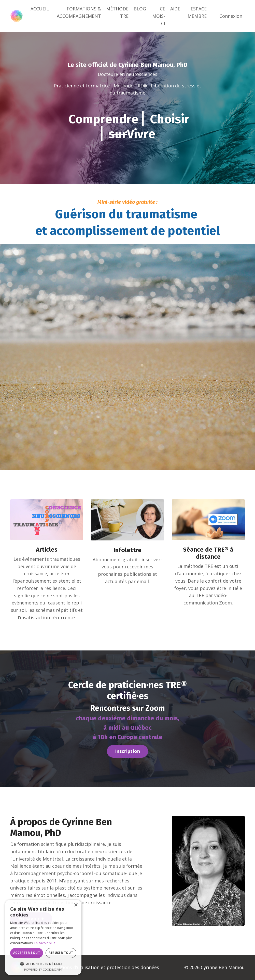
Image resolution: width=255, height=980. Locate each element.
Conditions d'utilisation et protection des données (104, 968)
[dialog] (43, 937)
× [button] (76, 905)
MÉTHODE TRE (117, 12)
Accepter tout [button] (27, 953)
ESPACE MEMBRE (197, 12)
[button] (43, 964)
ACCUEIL (40, 9)
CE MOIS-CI (159, 16)
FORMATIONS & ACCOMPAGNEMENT (79, 12)
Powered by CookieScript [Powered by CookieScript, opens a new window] (43, 969)
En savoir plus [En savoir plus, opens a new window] (45, 943)
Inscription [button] (128, 751)
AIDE (175, 9)
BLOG (140, 9)
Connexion (231, 16)
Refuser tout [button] (61, 953)
